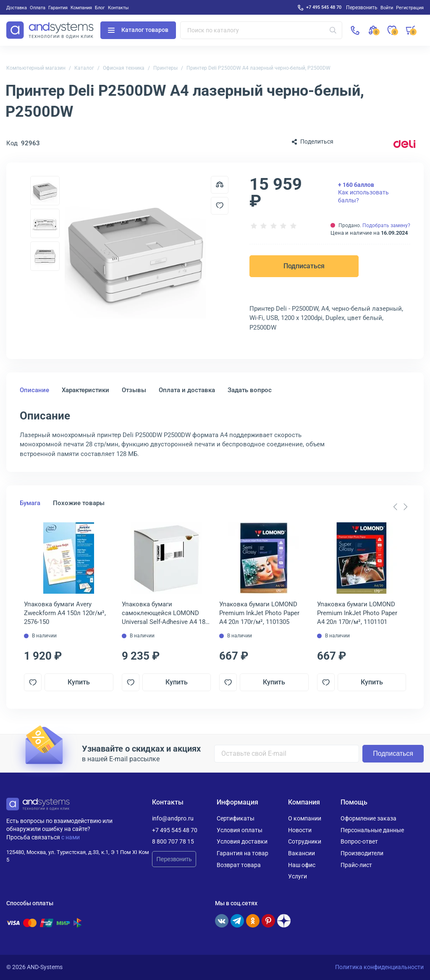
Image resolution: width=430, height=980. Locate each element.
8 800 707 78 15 (173, 841)
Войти (387, 8)
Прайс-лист (356, 865)
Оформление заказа (368, 818)
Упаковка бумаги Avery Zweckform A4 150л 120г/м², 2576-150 (65, 613)
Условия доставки (242, 841)
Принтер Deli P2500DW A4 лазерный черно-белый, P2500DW (258, 68)
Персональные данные (372, 830)
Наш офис (302, 865)
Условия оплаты (240, 830)
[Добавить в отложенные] (220, 206)
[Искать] (333, 30)
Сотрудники (305, 841)
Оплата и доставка (187, 390)
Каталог (84, 68)
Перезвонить (174, 859)
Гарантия (58, 8)
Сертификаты (236, 818)
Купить (79, 682)
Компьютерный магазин (36, 68)
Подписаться (304, 266)
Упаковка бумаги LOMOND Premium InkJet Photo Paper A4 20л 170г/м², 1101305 (259, 613)
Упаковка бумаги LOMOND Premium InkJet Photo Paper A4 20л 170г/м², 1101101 (357, 613)
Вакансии (302, 853)
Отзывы (134, 390)
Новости (300, 830)
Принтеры (165, 68)
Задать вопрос (250, 390)
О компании (305, 818)
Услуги (298, 876)
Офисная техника (124, 68)
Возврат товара (239, 865)
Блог (100, 8)
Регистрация (410, 8)
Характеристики (85, 390)
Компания (81, 8)
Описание (34, 390)
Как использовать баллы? (363, 192)
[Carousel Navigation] (400, 507)
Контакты (118, 8)
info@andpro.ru (173, 818)
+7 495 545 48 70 (324, 7)
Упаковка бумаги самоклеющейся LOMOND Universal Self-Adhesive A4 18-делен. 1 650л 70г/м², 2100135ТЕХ (164, 613)
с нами (71, 837)
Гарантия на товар (243, 853)
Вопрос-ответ (359, 841)
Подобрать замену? (386, 225)
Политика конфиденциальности (379, 967)
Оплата (38, 8)
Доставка (17, 8)
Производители (362, 853)
